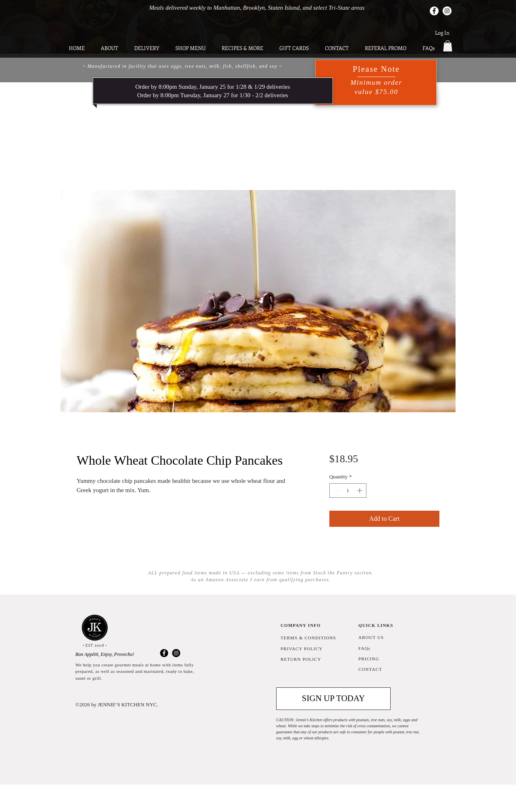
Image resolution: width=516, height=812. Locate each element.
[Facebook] (434, 11)
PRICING (369, 659)
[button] (448, 46)
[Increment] (360, 491)
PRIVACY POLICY (302, 649)
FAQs (364, 648)
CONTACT (370, 669)
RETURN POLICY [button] (301, 659)
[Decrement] (335, 491)
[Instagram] (447, 11)
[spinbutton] (348, 491)
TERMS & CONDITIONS (308, 638)
